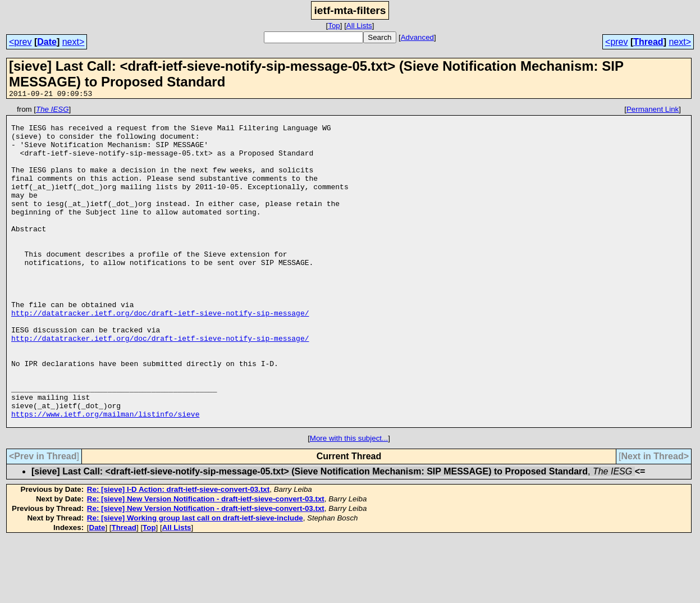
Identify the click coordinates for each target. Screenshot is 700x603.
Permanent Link (653, 111)
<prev (20, 42)
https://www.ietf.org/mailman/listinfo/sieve (105, 476)
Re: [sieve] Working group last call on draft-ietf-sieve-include (195, 582)
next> (74, 42)
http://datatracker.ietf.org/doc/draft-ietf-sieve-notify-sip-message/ (160, 355)
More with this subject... (349, 502)
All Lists (359, 26)
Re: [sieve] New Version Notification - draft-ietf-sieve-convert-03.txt (206, 563)
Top (334, 26)
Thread (648, 42)
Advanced (417, 37)
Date (47, 42)
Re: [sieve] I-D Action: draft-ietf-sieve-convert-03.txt (178, 553)
